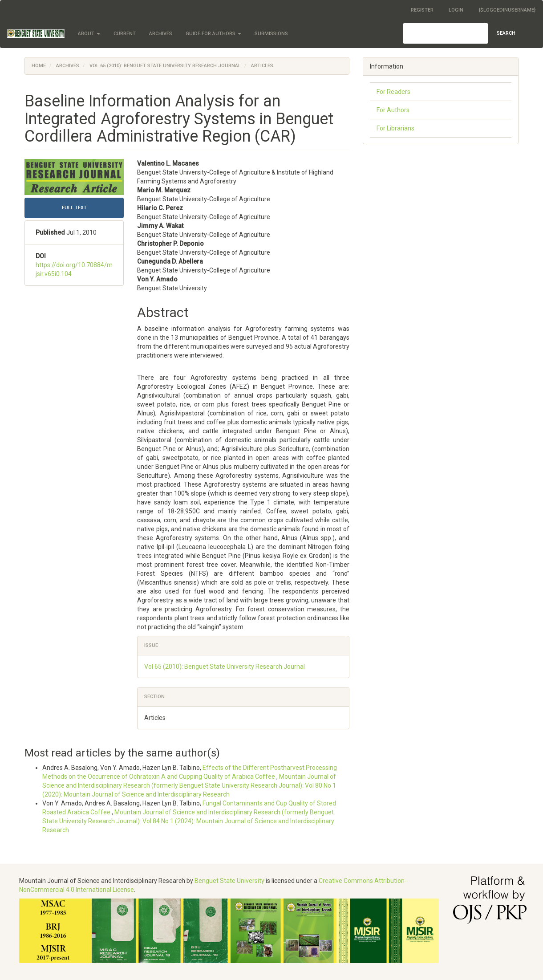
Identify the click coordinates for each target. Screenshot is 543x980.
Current (125, 34)
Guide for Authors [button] (213, 34)
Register (422, 10)
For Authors (393, 110)
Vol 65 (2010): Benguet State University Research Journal (165, 66)
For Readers (393, 92)
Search (506, 33)
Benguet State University (229, 881)
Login (456, 10)
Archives (161, 34)
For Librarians (395, 128)
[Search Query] (446, 33)
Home (39, 66)
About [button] (89, 34)
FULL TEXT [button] (74, 208)
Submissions (271, 34)
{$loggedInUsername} (507, 10)
